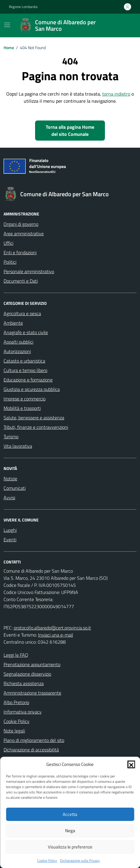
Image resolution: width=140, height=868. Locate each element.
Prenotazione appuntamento (32, 664)
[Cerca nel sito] (124, 25)
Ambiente (13, 323)
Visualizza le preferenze (70, 847)
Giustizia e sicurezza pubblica (32, 389)
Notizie (10, 479)
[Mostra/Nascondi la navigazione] (7, 25)
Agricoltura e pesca (22, 313)
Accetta (70, 814)
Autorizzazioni (17, 351)
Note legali (14, 731)
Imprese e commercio (25, 399)
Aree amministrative (24, 233)
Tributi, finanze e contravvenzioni (36, 427)
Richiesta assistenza (24, 683)
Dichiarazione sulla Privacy (80, 861)
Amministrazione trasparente (32, 693)
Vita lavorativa (18, 446)
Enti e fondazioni (20, 252)
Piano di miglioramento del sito (34, 740)
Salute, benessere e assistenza (34, 418)
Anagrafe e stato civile (26, 332)
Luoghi (10, 530)
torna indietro (116, 94)
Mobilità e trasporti (22, 408)
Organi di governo (21, 224)
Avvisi (9, 497)
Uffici (8, 243)
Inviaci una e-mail (56, 635)
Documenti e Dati (21, 281)
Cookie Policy (47, 861)
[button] (131, 764)
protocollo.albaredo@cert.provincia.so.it (52, 628)
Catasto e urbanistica (24, 361)
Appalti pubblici (18, 342)
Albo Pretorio (16, 702)
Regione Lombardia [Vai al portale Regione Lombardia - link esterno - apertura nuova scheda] (23, 7)
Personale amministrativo (29, 271)
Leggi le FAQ (16, 655)
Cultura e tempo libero (25, 370)
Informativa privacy (23, 712)
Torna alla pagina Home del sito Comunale (70, 131)
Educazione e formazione (28, 380)
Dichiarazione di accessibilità (31, 750)
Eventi (10, 540)
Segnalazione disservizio (27, 674)
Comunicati (15, 488)
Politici (10, 262)
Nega (70, 831)
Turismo (11, 437)
